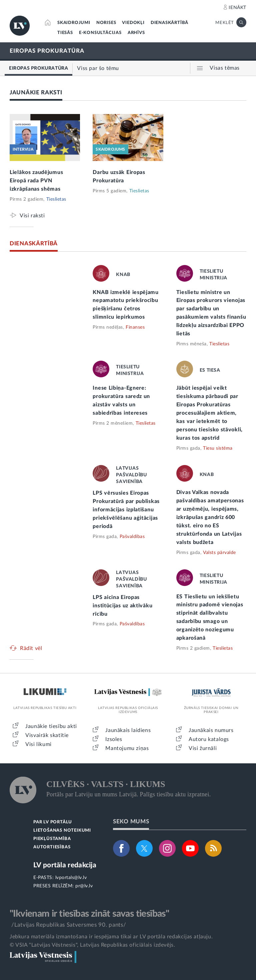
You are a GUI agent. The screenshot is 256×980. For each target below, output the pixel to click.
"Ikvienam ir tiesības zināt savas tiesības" (89, 914)
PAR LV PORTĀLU (53, 822)
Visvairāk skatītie (47, 735)
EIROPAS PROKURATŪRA (47, 51)
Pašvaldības (132, 537)
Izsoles (114, 739)
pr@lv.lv (84, 886)
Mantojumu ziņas (127, 748)
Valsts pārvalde (219, 553)
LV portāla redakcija (65, 865)
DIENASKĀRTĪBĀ (169, 23)
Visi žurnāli (203, 748)
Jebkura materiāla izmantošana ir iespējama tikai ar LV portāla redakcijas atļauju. (111, 937)
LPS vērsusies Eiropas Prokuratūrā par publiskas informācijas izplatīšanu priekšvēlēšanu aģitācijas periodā (126, 510)
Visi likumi (38, 744)
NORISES (106, 23)
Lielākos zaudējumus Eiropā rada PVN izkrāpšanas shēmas (36, 181)
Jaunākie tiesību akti (51, 726)
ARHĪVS (136, 33)
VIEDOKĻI (133, 23)
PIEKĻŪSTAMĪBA (52, 839)
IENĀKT (237, 8)
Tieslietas (56, 199)
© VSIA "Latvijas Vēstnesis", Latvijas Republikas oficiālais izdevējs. (92, 945)
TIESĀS (65, 33)
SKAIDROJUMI (74, 23)
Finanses (135, 327)
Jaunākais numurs (211, 730)
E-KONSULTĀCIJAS (100, 33)
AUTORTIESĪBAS (52, 847)
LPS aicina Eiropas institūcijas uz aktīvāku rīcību (122, 606)
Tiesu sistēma (218, 448)
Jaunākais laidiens (128, 730)
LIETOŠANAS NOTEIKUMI (62, 830)
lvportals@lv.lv (71, 878)
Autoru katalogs (209, 739)
